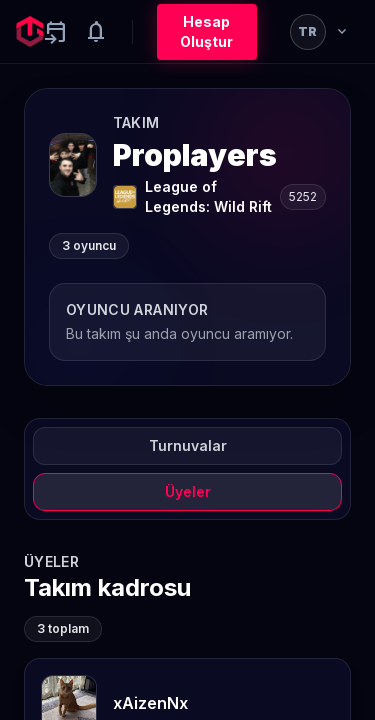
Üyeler (188, 491)
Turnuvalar (188, 445)
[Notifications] (96, 32)
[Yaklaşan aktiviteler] (56, 32)
